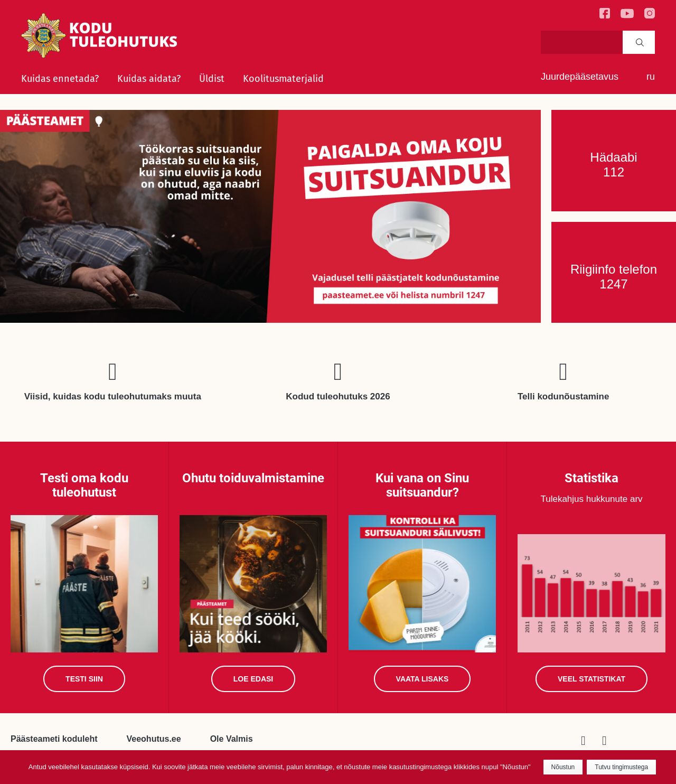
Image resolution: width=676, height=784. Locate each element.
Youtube (613, 741)
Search (640, 42)
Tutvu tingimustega (621, 767)
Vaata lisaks (422, 679)
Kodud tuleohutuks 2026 (338, 396)
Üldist (212, 79)
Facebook (591, 741)
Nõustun (563, 767)
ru (651, 77)
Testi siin (84, 679)
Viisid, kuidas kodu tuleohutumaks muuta (113, 396)
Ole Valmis (232, 739)
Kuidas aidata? (149, 79)
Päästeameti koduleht (54, 739)
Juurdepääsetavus (580, 77)
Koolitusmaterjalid (283, 79)
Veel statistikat (591, 679)
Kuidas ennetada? (60, 79)
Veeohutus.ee (154, 739)
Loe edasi (253, 679)
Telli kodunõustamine (563, 396)
